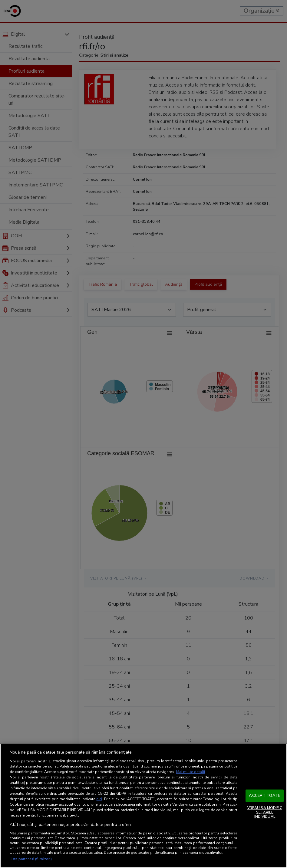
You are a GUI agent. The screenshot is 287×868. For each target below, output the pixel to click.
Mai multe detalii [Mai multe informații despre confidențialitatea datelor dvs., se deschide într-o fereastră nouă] (191, 772)
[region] (143, 806)
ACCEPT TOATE (265, 795)
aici (99, 799)
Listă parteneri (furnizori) (31, 859)
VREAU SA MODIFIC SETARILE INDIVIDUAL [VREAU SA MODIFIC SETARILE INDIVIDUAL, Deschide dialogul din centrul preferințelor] (265, 812)
